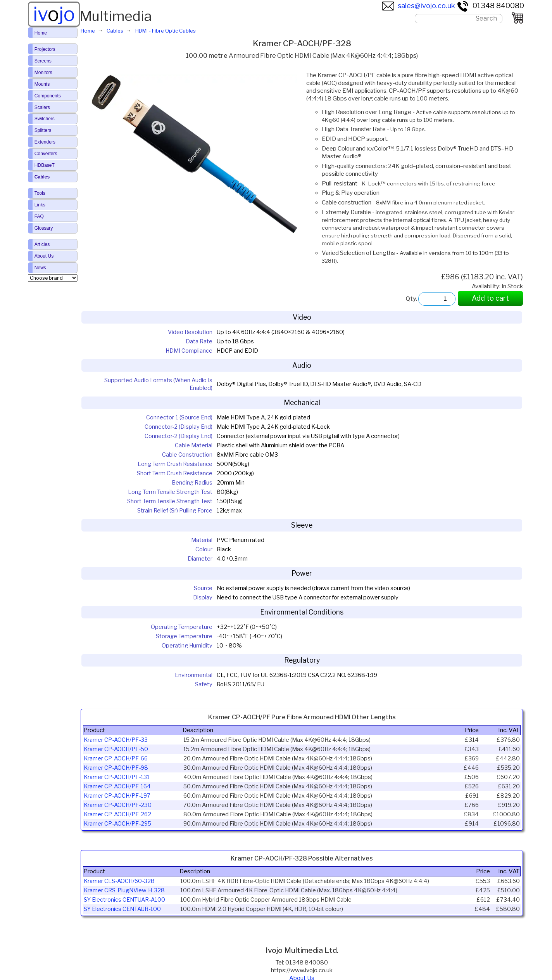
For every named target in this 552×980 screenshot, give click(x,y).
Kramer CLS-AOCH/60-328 (119, 881)
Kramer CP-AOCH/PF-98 (116, 768)
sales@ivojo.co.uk (418, 6)
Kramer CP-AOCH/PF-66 (116, 758)
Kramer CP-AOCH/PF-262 (117, 814)
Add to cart (490, 298)
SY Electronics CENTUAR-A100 (124, 900)
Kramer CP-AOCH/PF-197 (117, 796)
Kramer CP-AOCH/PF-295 (117, 824)
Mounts (42, 84)
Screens (43, 61)
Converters (46, 154)
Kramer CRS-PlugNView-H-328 (124, 890)
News (40, 268)
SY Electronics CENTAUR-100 (122, 909)
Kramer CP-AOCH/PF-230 (118, 805)
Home (41, 33)
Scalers (42, 107)
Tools (40, 193)
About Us (44, 256)
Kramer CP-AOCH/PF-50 (116, 749)
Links (40, 205)
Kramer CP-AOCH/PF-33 (116, 740)
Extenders (45, 142)
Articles (42, 244)
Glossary (44, 228)
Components (48, 96)
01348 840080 (490, 6)
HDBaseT (45, 165)
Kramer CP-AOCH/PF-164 (117, 786)
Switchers (45, 119)
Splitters (43, 130)
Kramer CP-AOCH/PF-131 (117, 777)
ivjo (54, 14)
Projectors (45, 49)
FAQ (39, 216)
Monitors (43, 73)
